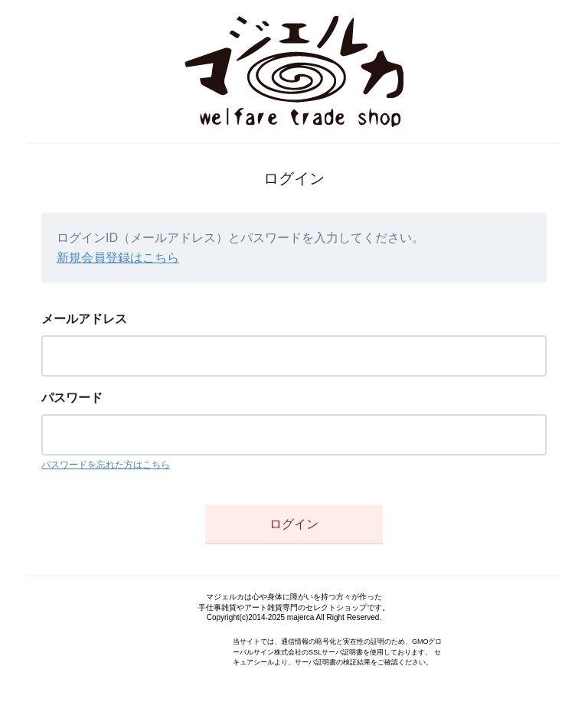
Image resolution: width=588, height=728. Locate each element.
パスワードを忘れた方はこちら (106, 465)
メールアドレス (84, 319)
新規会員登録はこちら (118, 258)
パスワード (72, 398)
